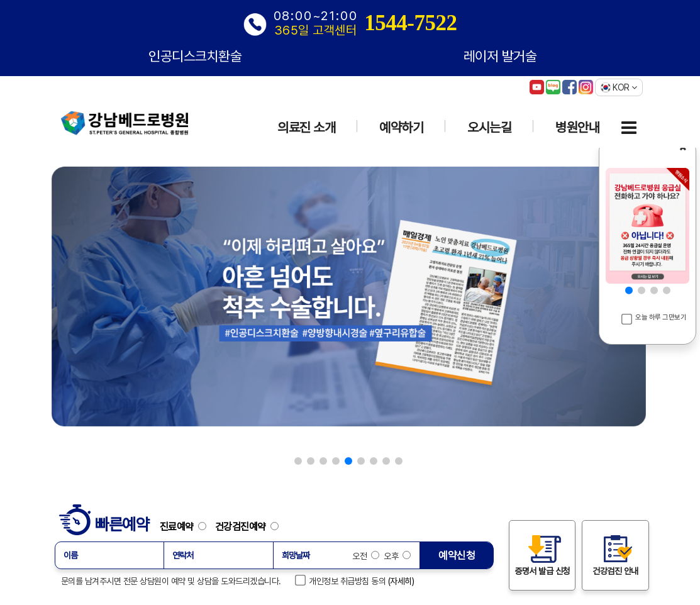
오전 (366, 556)
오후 (397, 556)
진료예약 (186, 526)
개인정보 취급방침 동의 (341, 580)
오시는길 (489, 127)
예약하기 (401, 127)
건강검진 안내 (615, 555)
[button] (298, 461)
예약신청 (457, 555)
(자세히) (401, 581)
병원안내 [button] (577, 127)
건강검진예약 (247, 526)
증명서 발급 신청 (542, 555)
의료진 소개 (306, 127)
